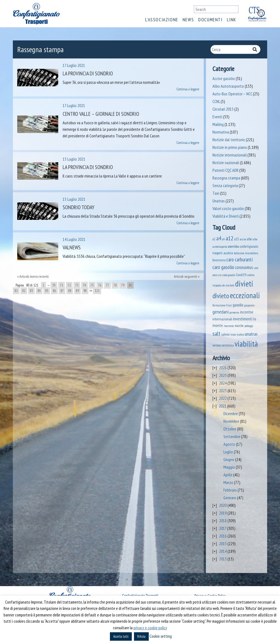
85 (47, 291)
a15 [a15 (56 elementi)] (237, 239)
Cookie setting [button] (161, 636)
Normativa (221, 132)
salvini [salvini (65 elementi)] (225, 334)
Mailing (218, 124)
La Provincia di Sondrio (88, 73)
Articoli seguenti (186, 276)
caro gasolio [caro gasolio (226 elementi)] (223, 267)
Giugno (229, 459)
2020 (223, 505)
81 (16, 291)
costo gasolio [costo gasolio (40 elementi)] (229, 275)
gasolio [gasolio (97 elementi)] (238, 305)
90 (85, 291)
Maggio (229, 467)
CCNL (216, 101)
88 (70, 291)
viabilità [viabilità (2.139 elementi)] (246, 344)
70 (54, 285)
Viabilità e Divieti (226, 216)
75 (92, 285)
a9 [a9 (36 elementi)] (223, 239)
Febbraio (230, 490)
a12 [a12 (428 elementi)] (230, 238)
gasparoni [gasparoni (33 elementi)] (249, 305)
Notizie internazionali (230, 155)
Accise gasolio (224, 78)
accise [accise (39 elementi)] (243, 239)
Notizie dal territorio (229, 140)
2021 (223, 406)
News (188, 20)
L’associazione (162, 20)
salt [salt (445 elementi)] (216, 333)
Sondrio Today (78, 207)
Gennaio (230, 498)
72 (69, 285)
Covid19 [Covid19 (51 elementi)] (241, 275)
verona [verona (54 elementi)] (217, 345)
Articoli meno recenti (34, 276)
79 (123, 285)
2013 (223, 559)
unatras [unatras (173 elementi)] (251, 334)
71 (62, 285)
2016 (223, 536)
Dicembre (231, 413)
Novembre (231, 421)
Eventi (217, 117)
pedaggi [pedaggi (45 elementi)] (249, 326)
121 (97, 291)
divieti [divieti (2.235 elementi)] (244, 283)
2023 (223, 391)
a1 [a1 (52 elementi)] (214, 239)
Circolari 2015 (223, 109)
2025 (223, 375)
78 (115, 285)
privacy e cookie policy (150, 628)
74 (84, 285)
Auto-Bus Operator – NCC (232, 94)
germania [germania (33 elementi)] (234, 312)
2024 (223, 383)
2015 (223, 543)
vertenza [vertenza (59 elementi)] (228, 345)
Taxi (216, 193)
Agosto (229, 444)
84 (39, 291)
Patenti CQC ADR (225, 170)
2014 (223, 551)
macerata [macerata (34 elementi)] (229, 326)
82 (24, 291)
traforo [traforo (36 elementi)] (240, 335)
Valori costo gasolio (228, 208)
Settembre (232, 436)
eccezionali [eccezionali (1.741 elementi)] (245, 295)
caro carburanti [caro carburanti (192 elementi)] (240, 259)
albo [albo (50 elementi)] (249, 239)
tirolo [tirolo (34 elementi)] (233, 335)
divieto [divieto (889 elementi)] (221, 296)
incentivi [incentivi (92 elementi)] (247, 312)
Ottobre (230, 429)
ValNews (72, 247)
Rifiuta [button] (141, 636)
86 (54, 291)
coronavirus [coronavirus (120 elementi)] (244, 267)
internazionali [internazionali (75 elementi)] (222, 319)
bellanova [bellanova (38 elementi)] (239, 253)
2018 (223, 521)
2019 (223, 513)
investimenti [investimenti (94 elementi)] (243, 319)
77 (107, 285)
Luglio (228, 452)
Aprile (228, 475)
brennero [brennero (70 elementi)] (219, 260)
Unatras (219, 201)
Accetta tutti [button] (121, 636)
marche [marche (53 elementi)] (239, 326)
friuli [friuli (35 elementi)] (229, 305)
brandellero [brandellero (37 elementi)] (252, 253)
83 (31, 291)
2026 (223, 368)
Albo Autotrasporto (228, 86)
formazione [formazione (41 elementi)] (219, 305)
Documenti (210, 20)
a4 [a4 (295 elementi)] (219, 238)
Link (232, 20)
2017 (223, 528)
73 (77, 285)
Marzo (228, 482)
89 (77, 291)
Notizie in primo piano (230, 147)
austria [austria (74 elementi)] (228, 253)
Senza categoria (225, 185)
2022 (223, 398)
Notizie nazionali (226, 163)
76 (100, 285)
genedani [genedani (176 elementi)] (221, 312)
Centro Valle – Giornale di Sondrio (101, 114)
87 (62, 291)
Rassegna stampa (226, 178)
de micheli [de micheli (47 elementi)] (228, 285)
